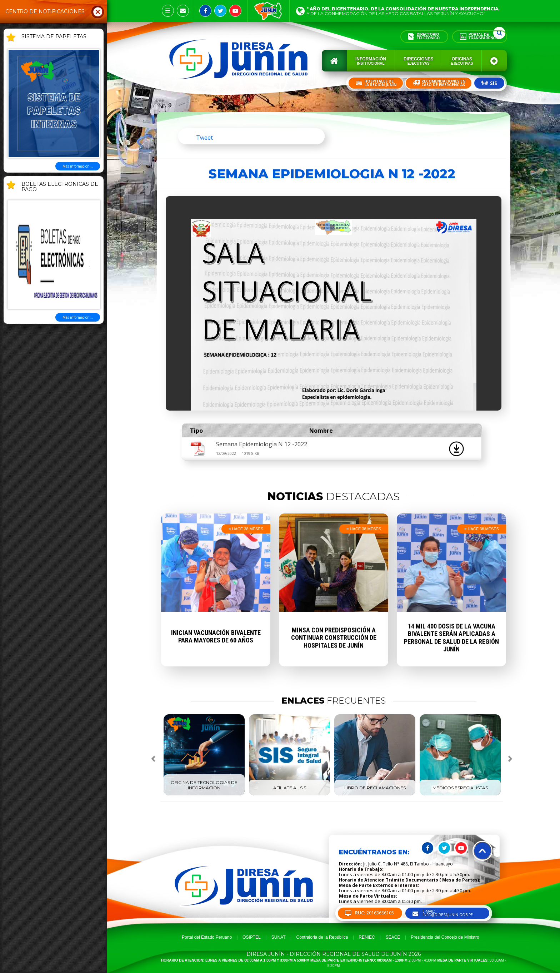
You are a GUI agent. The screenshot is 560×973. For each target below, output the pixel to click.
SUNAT (279, 937)
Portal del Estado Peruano (207, 937)
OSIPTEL (252, 937)
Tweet (204, 138)
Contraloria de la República (322, 937)
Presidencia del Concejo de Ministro (445, 937)
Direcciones (418, 61)
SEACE (393, 937)
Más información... (78, 166)
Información (371, 61)
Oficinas (462, 61)
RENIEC (367, 937)
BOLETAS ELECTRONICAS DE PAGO (60, 187)
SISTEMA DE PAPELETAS (54, 37)
